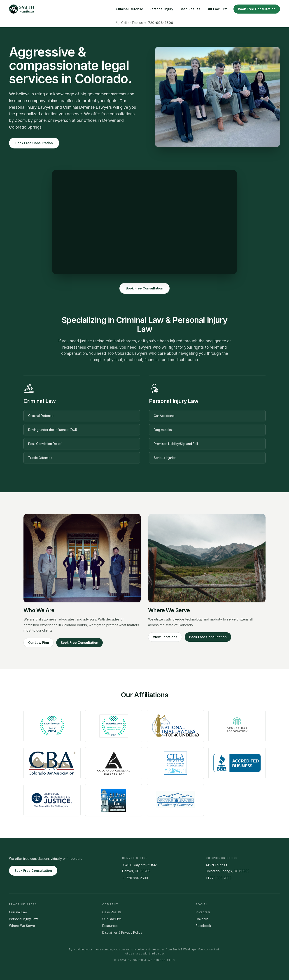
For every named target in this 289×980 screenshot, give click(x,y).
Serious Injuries (165, 458)
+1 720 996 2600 (135, 878)
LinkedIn (202, 919)
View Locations (165, 637)
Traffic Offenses (40, 458)
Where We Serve (22, 926)
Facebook (203, 926)
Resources (110, 926)
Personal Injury (161, 9)
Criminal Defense (129, 9)
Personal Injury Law (23, 919)
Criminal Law (18, 912)
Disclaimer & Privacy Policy (122, 932)
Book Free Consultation (257, 9)
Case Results (190, 9)
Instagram (203, 912)
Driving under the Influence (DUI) (53, 430)
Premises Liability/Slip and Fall (176, 444)
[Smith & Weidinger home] (22, 9)
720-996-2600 (161, 23)
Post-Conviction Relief (45, 444)
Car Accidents (164, 416)
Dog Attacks (163, 430)
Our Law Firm (217, 9)
